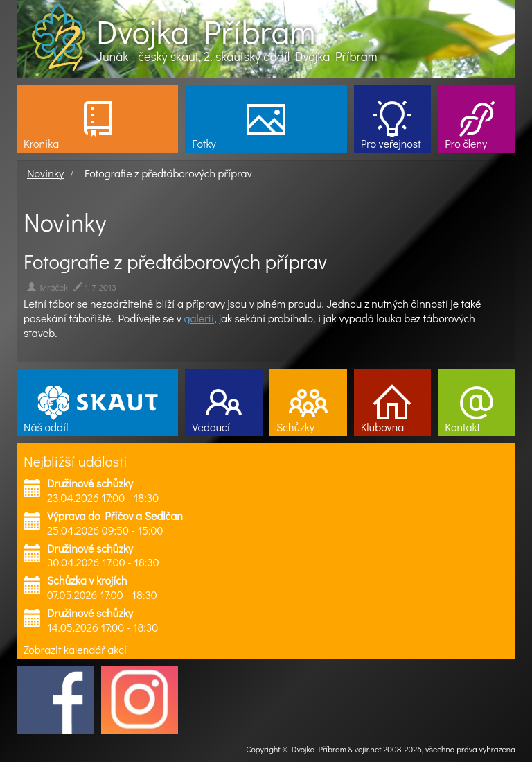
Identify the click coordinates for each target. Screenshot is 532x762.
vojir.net (368, 749)
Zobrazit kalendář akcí (75, 649)
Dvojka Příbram (206, 31)
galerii (199, 318)
